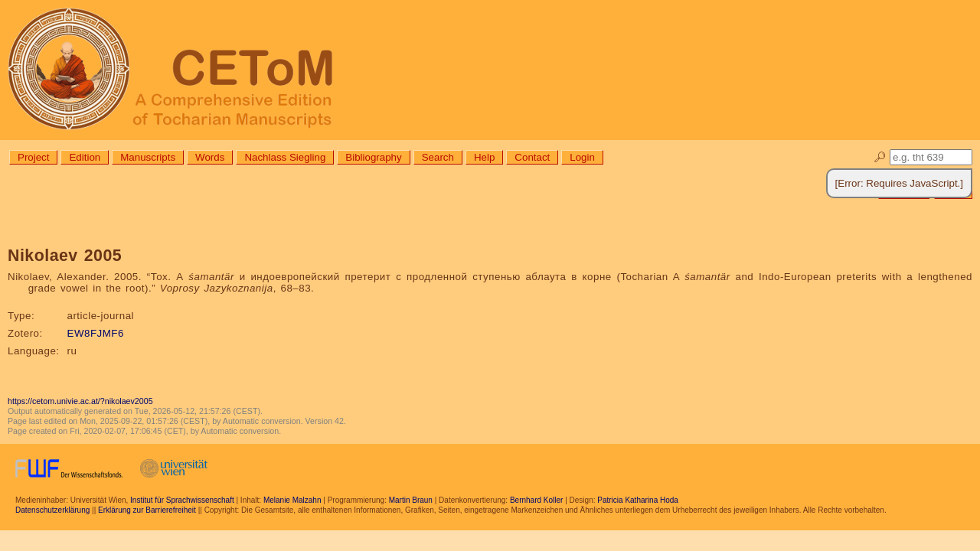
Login (582, 157)
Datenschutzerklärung (52, 510)
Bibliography (373, 157)
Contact (532, 157)
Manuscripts (148, 157)
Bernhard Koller (536, 500)
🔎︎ (880, 157)
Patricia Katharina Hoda (638, 500)
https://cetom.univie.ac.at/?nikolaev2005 (80, 401)
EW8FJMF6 (96, 333)
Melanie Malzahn (292, 500)
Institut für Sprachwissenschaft (182, 500)
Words (210, 157)
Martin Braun (411, 500)
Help (484, 157)
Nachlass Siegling (285, 157)
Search (438, 157)
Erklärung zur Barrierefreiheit (147, 510)
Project (33, 157)
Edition (85, 157)
